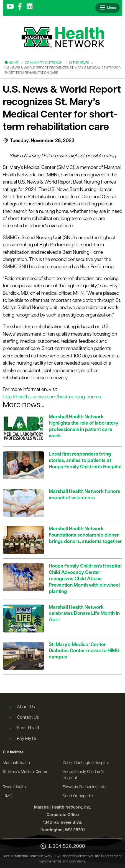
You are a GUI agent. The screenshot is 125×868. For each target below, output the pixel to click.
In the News (79, 63)
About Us (26, 707)
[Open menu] (108, 8)
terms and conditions (69, 862)
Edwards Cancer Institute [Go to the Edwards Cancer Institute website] (85, 787)
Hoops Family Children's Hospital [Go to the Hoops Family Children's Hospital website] (83, 775)
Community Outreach (44, 63)
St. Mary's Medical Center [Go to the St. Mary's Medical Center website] (25, 772)
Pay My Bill (27, 739)
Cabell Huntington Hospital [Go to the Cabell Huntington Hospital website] (86, 763)
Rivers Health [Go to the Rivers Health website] (14, 787)
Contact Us (28, 718)
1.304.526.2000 (62, 847)
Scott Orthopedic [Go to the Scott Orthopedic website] (78, 796)
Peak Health (29, 728)
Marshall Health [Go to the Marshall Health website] (16, 763)
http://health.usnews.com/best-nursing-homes (52, 397)
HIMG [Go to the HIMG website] (7, 796)
